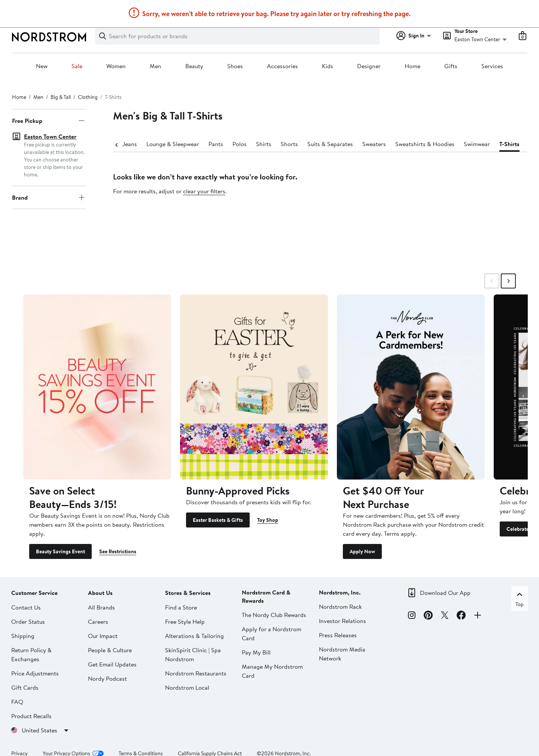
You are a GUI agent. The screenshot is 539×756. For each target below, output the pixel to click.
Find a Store (181, 607)
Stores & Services (188, 593)
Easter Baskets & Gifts (218, 520)
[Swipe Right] (508, 281)
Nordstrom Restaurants (196, 673)
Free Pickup (49, 121)
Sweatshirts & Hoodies (417, 144)
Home (412, 66)
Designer (369, 66)
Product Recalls (31, 716)
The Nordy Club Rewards (274, 615)
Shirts (256, 144)
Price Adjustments (35, 673)
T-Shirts (502, 144)
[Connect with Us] (478, 616)
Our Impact (103, 636)
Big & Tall (61, 97)
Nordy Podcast (107, 678)
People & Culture (110, 650)
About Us (100, 593)
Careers (98, 622)
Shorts (282, 144)
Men (156, 66)
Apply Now (362, 551)
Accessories (282, 66)
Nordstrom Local (187, 687)
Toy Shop (268, 520)
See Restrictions (118, 551)
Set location (39, 159)
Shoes (235, 66)
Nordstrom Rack (340, 607)
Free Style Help (185, 622)
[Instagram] (412, 616)
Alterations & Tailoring (194, 636)
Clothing (88, 97)
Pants (208, 144)
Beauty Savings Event (60, 551)
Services (492, 66)
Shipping (23, 636)
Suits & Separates (323, 144)
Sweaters (367, 144)
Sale (77, 66)
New (42, 66)
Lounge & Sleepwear (165, 144)
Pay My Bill (256, 652)
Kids (328, 66)
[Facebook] (461, 616)
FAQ (17, 702)
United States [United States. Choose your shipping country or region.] (46, 730)
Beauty (194, 66)
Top (520, 599)
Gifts (451, 66)
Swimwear (469, 144)
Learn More (375, 7)
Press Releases (338, 635)
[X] (445, 616)
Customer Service (34, 593)
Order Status (28, 622)
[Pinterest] (428, 616)
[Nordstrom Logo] (49, 37)
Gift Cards (25, 687)
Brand (49, 184)
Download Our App (445, 593)
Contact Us (26, 607)
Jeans (122, 144)
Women (116, 66)
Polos (232, 144)
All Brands (101, 607)
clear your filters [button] (204, 191)
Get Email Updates (112, 664)
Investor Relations (342, 621)
